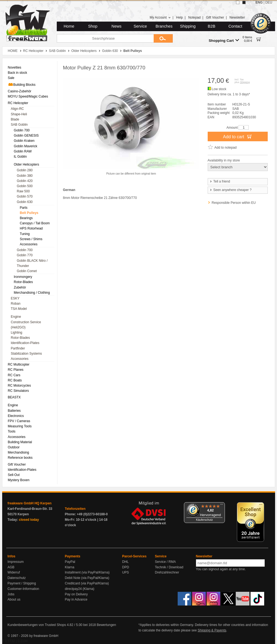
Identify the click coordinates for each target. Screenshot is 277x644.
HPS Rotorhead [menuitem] (31, 228)
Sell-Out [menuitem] (14, 475)
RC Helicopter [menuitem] (18, 103)
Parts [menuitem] (24, 208)
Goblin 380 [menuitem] (25, 176)
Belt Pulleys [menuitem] (29, 213)
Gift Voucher (215, 17)
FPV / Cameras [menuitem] (19, 421)
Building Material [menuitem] (20, 442)
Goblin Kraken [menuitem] (24, 141)
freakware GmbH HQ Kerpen (30, 503)
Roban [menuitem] (16, 304)
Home (69, 26)
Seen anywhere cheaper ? (230, 190)
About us (14, 599)
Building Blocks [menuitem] (22, 84)
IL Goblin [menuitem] (20, 157)
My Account (160, 17)
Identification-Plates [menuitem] (25, 343)
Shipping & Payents (212, 630)
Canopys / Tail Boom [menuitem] (35, 223)
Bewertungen (106, 625)
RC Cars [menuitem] (14, 375)
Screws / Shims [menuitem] (31, 239)
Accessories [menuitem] (29, 244)
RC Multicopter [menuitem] (19, 364)
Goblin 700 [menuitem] (22, 130)
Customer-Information (23, 589)
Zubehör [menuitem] (20, 287)
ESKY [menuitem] (15, 298)
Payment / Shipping (22, 583)
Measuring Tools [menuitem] (20, 426)
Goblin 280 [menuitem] (25, 170)
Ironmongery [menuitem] (23, 277)
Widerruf (14, 572)
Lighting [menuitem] (17, 333)
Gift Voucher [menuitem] (17, 464)
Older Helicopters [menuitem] (27, 164)
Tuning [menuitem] (25, 234)
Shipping (188, 26)
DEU (269, 2)
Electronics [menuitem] (16, 416)
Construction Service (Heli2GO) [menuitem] (26, 325)
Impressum (16, 562)
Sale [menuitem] (11, 78)
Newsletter (237, 17)
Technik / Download (169, 567)
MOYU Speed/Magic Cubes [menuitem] (28, 96)
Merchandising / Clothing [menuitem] (32, 293)
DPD (126, 567)
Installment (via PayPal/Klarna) (87, 572)
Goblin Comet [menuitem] (27, 271)
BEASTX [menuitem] (14, 397)
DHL (126, 562)
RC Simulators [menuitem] (18, 391)
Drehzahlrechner (167, 572)
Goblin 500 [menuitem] (25, 186)
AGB (11, 567)
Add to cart (238, 136)
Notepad (194, 17)
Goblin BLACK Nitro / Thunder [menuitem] (32, 263)
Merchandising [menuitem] (19, 452)
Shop (93, 26)
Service (140, 26)
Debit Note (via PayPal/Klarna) (87, 578)
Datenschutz (17, 578)
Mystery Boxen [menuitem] (19, 480)
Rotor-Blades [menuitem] (23, 282)
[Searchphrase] (105, 38)
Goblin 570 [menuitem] (25, 196)
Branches (164, 26)
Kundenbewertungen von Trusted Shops (37, 625)
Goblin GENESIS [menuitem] (26, 136)
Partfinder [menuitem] (18, 348)
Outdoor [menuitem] (14, 447)
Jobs (11, 594)
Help (179, 17)
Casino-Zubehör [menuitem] (20, 91)
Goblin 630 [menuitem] (25, 202)
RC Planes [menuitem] (16, 370)
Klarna (70, 567)
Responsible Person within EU (234, 203)
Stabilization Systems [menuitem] (26, 354)
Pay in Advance (76, 599)
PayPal (70, 562)
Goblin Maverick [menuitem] (26, 146)
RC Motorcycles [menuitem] (20, 386)
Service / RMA (166, 562)
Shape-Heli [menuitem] (19, 114)
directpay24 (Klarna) (80, 589)
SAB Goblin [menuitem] (19, 125)
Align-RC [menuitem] (17, 109)
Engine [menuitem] (16, 317)
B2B (212, 26)
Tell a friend (220, 181)
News (117, 26)
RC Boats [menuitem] (15, 380)
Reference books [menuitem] (20, 458)
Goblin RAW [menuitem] (23, 151)
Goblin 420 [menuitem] (25, 181)
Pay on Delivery (76, 594)
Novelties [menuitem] (15, 67)
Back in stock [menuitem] (18, 73)
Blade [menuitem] (15, 119)
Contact (235, 26)
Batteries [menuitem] (14, 411)
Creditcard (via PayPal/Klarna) (87, 583)
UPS (126, 572)
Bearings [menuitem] (26, 218)
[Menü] (222, 505)
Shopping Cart (224, 40)
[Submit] (163, 38)
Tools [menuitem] (12, 431)
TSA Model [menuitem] (19, 309)
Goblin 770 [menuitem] (25, 255)
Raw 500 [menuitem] (23, 191)
